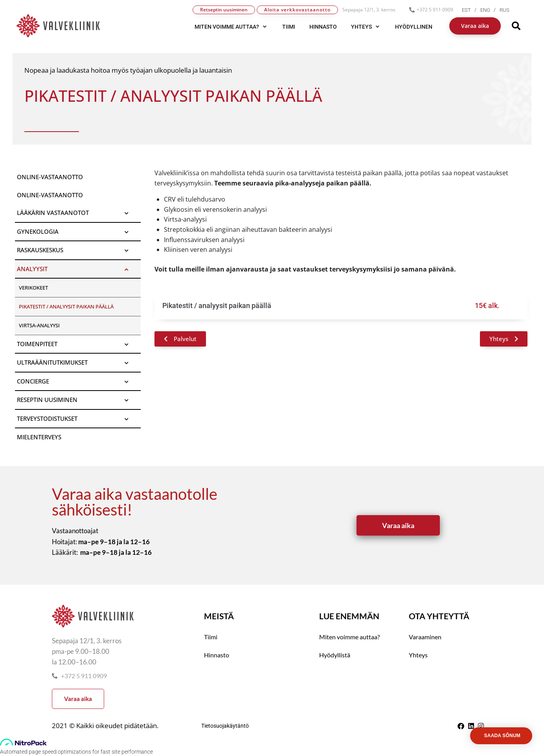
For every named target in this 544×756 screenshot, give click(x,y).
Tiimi (211, 637)
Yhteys (418, 655)
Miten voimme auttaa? (349, 637)
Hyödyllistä (335, 655)
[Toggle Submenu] (127, 213)
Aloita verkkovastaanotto (297, 10)
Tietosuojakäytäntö (225, 726)
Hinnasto (217, 655)
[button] (231, 27)
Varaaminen (425, 637)
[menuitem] (471, 10)
